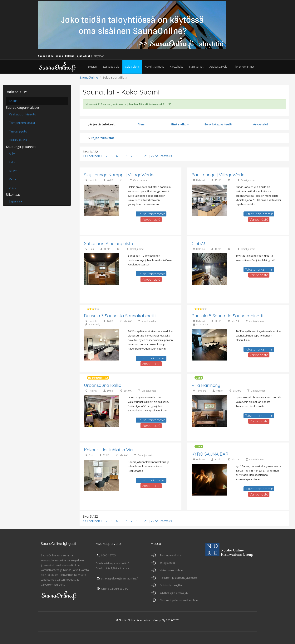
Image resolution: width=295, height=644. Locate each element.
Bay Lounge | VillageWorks (219, 175)
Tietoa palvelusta (170, 555)
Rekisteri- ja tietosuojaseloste (178, 578)
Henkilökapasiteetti (218, 124)
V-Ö (12, 188)
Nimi (141, 124)
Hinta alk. (178, 124)
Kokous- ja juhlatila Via (108, 450)
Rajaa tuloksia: (102, 138)
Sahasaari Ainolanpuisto (108, 244)
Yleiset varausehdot (172, 570)
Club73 (198, 244)
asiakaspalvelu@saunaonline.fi (117, 578)
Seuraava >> (164, 156)
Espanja (15, 201)
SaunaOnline (89, 77)
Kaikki (13, 101)
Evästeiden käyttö (171, 585)
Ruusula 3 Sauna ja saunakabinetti (120, 316)
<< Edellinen (91, 156)
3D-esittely (94, 325)
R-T (12, 179)
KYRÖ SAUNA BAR (210, 454)
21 (146, 156)
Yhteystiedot (167, 563)
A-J (12, 153)
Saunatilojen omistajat (174, 593)
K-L (12, 162)
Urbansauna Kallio (103, 385)
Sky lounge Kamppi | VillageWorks (119, 175)
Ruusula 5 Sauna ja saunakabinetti (227, 316)
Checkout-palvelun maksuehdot (179, 600)
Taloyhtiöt (98, 56)
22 (153, 156)
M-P (13, 171)
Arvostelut (261, 124)
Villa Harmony (206, 385)
